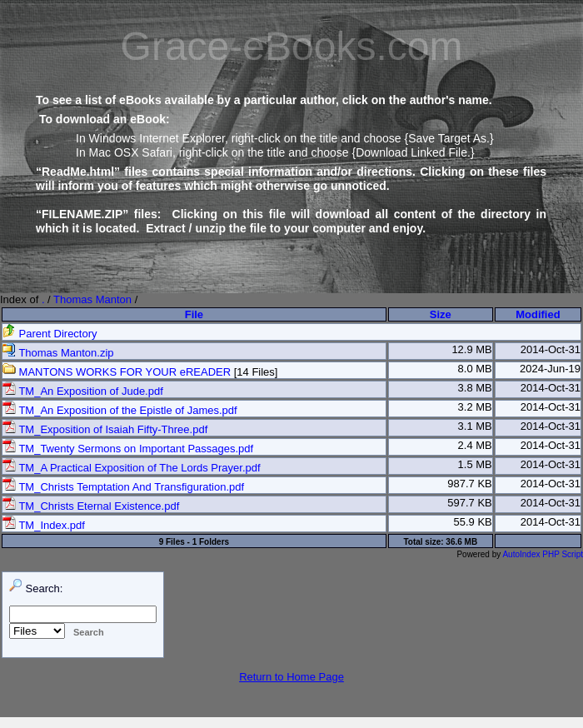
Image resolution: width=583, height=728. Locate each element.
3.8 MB (475, 388)
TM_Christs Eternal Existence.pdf (91, 506)
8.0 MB (475, 369)
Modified (538, 314)
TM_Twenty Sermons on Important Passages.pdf (128, 449)
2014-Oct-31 (551, 349)
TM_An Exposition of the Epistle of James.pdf (120, 410)
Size (441, 314)
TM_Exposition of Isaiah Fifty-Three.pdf (105, 429)
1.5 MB (475, 464)
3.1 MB (475, 426)
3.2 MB (475, 407)
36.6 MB (461, 542)
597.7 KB (470, 503)
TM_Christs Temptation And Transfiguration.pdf (123, 487)
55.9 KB (473, 522)
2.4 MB (475, 445)
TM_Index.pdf (44, 525)
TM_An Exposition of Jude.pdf (83, 391)
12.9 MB (471, 349)
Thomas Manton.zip (58, 353)
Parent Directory (50, 334)
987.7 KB (470, 484)
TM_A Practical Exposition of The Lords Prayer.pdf (132, 468)
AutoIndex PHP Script (543, 554)
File (194, 314)
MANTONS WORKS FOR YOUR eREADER (117, 372)
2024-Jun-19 (550, 369)
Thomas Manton (92, 299)
